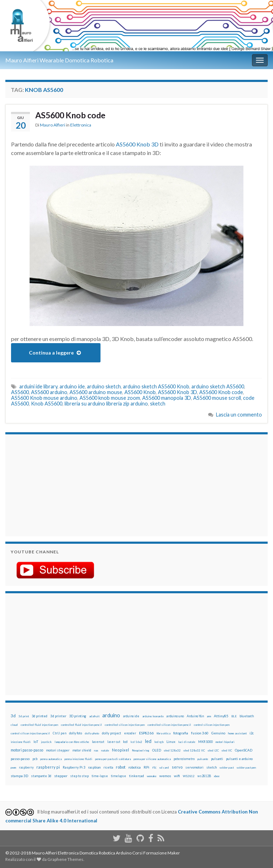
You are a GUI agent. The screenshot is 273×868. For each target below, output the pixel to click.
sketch (158, 404)
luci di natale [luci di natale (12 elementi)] (187, 742)
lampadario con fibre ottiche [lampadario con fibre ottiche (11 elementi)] (72, 742)
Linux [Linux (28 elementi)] (171, 742)
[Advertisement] (55, 484)
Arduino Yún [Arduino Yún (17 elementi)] (195, 716)
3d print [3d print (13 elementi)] (24, 716)
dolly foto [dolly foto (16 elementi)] (76, 733)
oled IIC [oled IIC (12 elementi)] (227, 750)
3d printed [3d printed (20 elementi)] (40, 716)
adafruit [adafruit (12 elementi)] (94, 716)
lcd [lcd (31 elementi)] (125, 742)
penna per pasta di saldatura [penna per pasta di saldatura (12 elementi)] (113, 759)
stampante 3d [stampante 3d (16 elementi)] (41, 776)
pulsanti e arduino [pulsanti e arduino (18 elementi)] (239, 759)
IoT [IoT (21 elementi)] (36, 742)
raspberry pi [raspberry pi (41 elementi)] (48, 767)
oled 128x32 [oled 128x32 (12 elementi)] (172, 750)
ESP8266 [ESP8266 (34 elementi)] (146, 733)
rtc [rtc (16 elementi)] (154, 767)
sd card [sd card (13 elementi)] (164, 768)
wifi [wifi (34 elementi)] (177, 776)
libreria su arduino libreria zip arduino (106, 404)
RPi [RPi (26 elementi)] (146, 767)
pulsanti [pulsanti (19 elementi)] (217, 759)
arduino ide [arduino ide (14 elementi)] (131, 716)
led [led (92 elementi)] (148, 741)
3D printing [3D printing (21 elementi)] (78, 716)
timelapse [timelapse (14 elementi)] (119, 776)
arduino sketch (104, 386)
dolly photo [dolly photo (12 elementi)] (92, 733)
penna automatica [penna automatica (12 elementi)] (51, 759)
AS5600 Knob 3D (137, 144)
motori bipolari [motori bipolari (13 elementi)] (225, 742)
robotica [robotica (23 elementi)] (135, 767)
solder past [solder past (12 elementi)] (227, 768)
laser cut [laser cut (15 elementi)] (114, 742)
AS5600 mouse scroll (217, 398)
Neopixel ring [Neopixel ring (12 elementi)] (141, 750)
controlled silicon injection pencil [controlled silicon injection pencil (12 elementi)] (169, 725)
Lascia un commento (239, 415)
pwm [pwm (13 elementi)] (13, 768)
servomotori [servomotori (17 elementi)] (194, 767)
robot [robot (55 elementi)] (121, 767)
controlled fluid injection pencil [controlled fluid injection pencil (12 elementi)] (81, 725)
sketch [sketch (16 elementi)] (212, 767)
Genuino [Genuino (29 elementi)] (218, 733)
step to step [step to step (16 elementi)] (79, 776)
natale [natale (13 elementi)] (105, 750)
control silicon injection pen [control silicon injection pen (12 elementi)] (212, 725)
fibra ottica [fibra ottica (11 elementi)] (163, 733)
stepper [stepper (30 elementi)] (61, 776)
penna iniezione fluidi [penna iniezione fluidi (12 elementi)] (78, 759)
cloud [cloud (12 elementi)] (14, 725)
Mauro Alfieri (53, 125)
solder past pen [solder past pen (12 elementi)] (246, 768)
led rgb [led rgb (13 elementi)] (159, 742)
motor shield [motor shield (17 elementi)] (82, 750)
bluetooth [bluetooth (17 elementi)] (247, 716)
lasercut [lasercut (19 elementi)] (98, 742)
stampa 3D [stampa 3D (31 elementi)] (19, 776)
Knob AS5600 (47, 404)
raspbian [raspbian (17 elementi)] (94, 767)
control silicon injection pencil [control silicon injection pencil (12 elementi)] (30, 733)
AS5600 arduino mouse (96, 392)
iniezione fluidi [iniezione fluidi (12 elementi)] (21, 742)
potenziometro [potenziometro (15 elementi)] (184, 759)
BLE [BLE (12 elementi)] (234, 716)
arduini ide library (38, 386)
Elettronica (81, 125)
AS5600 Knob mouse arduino (44, 398)
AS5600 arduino (49, 392)
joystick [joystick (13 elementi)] (46, 742)
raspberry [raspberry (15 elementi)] (26, 767)
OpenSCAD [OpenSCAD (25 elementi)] (244, 750)
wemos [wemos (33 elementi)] (165, 776)
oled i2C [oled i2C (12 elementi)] (213, 750)
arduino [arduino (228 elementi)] (111, 715)
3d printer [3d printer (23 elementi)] (58, 716)
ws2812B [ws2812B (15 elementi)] (204, 776)
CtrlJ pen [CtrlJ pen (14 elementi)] (60, 733)
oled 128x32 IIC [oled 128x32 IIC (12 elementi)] (194, 750)
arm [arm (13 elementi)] (209, 716)
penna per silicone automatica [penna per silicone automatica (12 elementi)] (152, 759)
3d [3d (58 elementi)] (13, 716)
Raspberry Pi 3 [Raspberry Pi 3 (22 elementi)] (74, 767)
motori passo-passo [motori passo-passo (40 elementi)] (27, 750)
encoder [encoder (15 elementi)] (130, 733)
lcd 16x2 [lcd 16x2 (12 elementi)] (136, 742)
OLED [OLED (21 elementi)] (157, 750)
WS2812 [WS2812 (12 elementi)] (189, 776)
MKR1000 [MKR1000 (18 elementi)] (205, 742)
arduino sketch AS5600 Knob (156, 386)
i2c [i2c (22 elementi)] (252, 733)
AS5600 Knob (140, 392)
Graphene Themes (65, 859)
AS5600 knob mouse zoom (110, 398)
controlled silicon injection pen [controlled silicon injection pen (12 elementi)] (125, 725)
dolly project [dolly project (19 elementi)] (112, 733)
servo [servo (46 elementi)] (177, 767)
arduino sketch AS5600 (218, 386)
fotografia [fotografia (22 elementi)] (181, 733)
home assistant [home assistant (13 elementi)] (237, 733)
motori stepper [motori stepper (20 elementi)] (58, 750)
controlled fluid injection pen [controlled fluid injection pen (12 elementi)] (39, 725)
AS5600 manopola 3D (167, 398)
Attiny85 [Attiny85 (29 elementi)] (221, 716)
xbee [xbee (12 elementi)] (217, 776)
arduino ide (72, 386)
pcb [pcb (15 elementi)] (35, 759)
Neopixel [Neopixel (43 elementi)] (120, 750)
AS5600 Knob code (70, 115)
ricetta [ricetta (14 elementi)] (108, 768)
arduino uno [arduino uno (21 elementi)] (175, 716)
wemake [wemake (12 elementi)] (152, 776)
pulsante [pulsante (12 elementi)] (203, 759)
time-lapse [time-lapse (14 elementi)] (100, 776)
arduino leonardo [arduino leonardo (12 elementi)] (153, 716)
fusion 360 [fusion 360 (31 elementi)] (200, 733)
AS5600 (20, 392)
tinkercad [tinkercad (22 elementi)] (136, 776)
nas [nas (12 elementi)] (96, 750)
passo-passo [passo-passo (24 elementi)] (20, 759)
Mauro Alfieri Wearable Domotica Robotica (59, 60)
